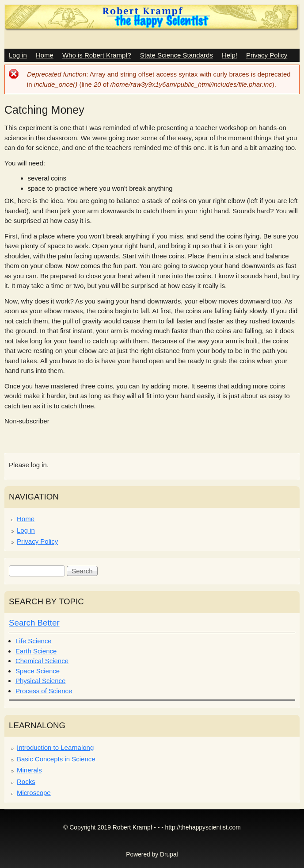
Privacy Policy (267, 55)
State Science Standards (177, 55)
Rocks (26, 782)
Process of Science (44, 691)
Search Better (34, 623)
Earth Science (36, 651)
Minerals (29, 770)
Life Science (34, 641)
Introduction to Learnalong (55, 747)
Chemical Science (42, 661)
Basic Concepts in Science (56, 759)
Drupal (169, 855)
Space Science (38, 671)
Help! (230, 55)
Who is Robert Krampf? (97, 55)
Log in (18, 55)
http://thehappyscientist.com (203, 828)
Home (45, 55)
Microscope (34, 793)
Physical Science (40, 681)
